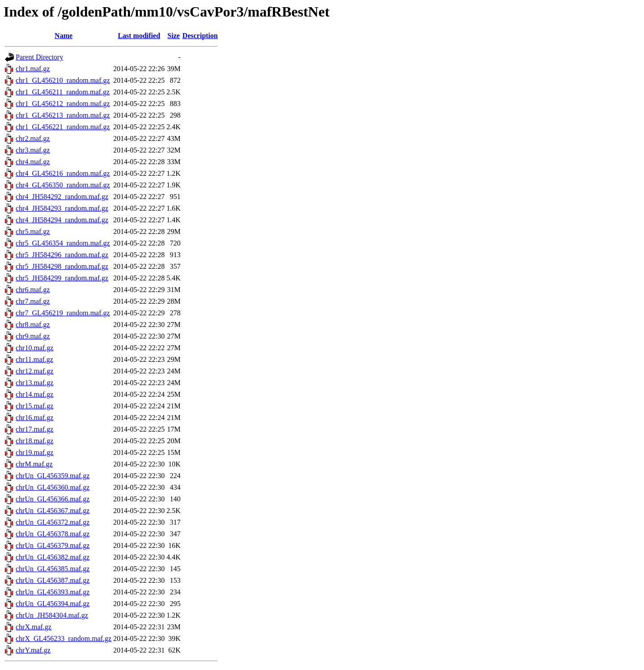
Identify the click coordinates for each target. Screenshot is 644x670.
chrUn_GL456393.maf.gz (53, 592)
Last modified (139, 36)
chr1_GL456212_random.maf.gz (63, 104)
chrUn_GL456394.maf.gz (53, 604)
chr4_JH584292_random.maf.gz (62, 197)
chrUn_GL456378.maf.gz (53, 534)
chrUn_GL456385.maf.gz (53, 569)
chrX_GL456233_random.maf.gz (64, 638)
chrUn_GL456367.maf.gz (53, 511)
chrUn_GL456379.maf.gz (53, 545)
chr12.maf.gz (34, 371)
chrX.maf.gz (34, 627)
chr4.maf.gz (33, 162)
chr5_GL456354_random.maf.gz (63, 243)
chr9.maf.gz (33, 336)
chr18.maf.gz (34, 441)
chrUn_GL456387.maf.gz (53, 580)
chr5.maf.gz (33, 231)
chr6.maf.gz (33, 290)
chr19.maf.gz (34, 452)
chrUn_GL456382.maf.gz (53, 557)
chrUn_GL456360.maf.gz (53, 487)
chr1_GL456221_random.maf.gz (63, 127)
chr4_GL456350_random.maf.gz (63, 185)
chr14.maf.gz (34, 394)
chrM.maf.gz (34, 464)
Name (64, 36)
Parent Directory (39, 57)
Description (200, 36)
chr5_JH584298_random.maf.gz (62, 266)
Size (174, 36)
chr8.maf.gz (33, 324)
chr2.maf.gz (33, 138)
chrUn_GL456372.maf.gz (53, 522)
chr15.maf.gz (34, 406)
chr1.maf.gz (33, 69)
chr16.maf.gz (34, 418)
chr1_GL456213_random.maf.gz (63, 115)
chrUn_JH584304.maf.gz (52, 615)
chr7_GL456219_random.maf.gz (63, 313)
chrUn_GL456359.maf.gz (53, 476)
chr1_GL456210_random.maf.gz (63, 80)
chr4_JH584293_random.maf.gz (62, 208)
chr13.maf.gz (34, 383)
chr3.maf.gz (33, 150)
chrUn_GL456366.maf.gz (53, 499)
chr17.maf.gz (34, 429)
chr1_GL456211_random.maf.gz (63, 92)
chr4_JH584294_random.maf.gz (62, 220)
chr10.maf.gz (34, 348)
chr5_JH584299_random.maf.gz (62, 278)
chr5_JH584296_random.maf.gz (62, 255)
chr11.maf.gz (34, 359)
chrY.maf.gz (33, 650)
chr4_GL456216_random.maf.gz (63, 173)
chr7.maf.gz (33, 301)
